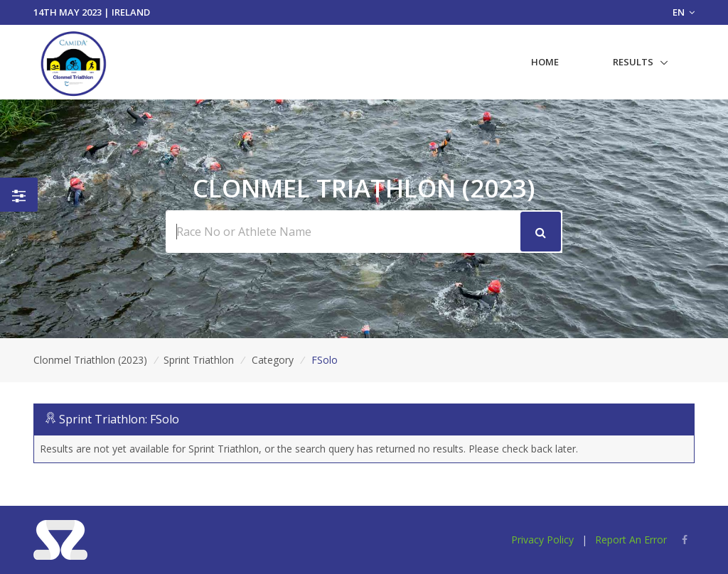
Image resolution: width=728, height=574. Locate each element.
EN (684, 12)
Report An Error (631, 540)
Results (633, 62)
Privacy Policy (542, 540)
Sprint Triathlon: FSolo (119, 419)
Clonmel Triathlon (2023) (90, 360)
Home (545, 62)
